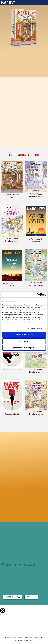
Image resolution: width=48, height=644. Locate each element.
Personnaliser (24, 341)
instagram (4, 614)
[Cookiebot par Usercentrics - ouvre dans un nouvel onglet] (37, 295)
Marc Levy (8, 3)
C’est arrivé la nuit (12, 414)
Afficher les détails (35, 328)
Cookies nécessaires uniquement (24, 348)
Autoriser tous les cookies (24, 335)
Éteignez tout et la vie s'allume (18, 565)
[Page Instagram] (3, 610)
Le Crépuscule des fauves (12, 370)
